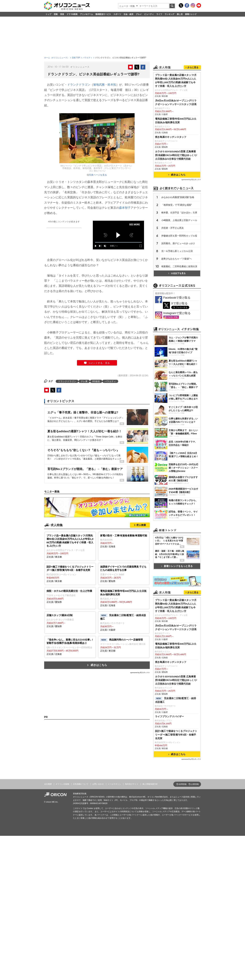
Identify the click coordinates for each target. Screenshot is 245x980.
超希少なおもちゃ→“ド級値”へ (177, 259)
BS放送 (96, 381)
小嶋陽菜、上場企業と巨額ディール (179, 220)
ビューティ (149, 14)
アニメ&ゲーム (86, 14)
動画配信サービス (103, 14)
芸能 (56, 14)
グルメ (139, 14)
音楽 (62, 14)
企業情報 (195, 784)
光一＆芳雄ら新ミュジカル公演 (177, 251)
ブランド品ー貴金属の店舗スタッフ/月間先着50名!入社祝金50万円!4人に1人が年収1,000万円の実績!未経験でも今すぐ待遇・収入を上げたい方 (176, 80)
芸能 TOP (76, 58)
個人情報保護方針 (150, 784)
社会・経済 (129, 14)
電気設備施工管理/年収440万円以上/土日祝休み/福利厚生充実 (176, 121)
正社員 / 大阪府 (124, 622)
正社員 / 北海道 (124, 541)
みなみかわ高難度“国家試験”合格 (178, 197)
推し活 (180, 14)
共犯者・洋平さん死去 (173, 228)
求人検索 (141, 525)
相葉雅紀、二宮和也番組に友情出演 (179, 266)
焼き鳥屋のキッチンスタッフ (171, 137)
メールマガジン (114, 784)
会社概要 (48, 784)
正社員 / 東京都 (70, 546)
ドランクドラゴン (79, 85)
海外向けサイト (132, 784)
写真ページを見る (98, 175)
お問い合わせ (98, 784)
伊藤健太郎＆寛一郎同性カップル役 (179, 236)
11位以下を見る (177, 273)
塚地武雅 (99, 85)
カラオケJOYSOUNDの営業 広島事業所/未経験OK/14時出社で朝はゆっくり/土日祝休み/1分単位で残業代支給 (176, 155)
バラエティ (88, 58)
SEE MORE (135, 225)
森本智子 (125, 208)
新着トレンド (191, 14)
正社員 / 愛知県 (124, 574)
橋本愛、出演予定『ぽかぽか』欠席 (179, 213)
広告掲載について (81, 784)
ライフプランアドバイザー (169, 716)
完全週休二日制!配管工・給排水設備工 (176, 700)
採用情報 (183, 784)
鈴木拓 (112, 85)
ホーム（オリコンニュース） (57, 58)
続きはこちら (99, 665)
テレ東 (84, 381)
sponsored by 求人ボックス (140, 673)
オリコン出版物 (62, 784)
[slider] (118, 242)
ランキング (169, 14)
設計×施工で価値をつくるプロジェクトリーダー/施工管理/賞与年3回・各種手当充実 (176, 735)
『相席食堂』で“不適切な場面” (177, 205)
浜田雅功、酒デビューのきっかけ (178, 243)
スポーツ (117, 14)
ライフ (159, 14)
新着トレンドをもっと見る (177, 566)
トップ (48, 14)
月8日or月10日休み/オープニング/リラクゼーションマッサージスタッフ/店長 (176, 102)
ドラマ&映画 (72, 14)
